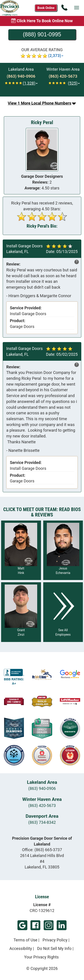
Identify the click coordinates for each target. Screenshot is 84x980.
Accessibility (21, 948)
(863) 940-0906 (42, 788)
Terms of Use (25, 940)
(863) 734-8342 (42, 822)
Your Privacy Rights (41, 957)
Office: (42, 850)
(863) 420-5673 (42, 805)
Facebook (35, 925)
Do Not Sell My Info (54, 948)
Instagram (49, 925)
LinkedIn (62, 925)
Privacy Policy (55, 940)
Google (22, 925)
